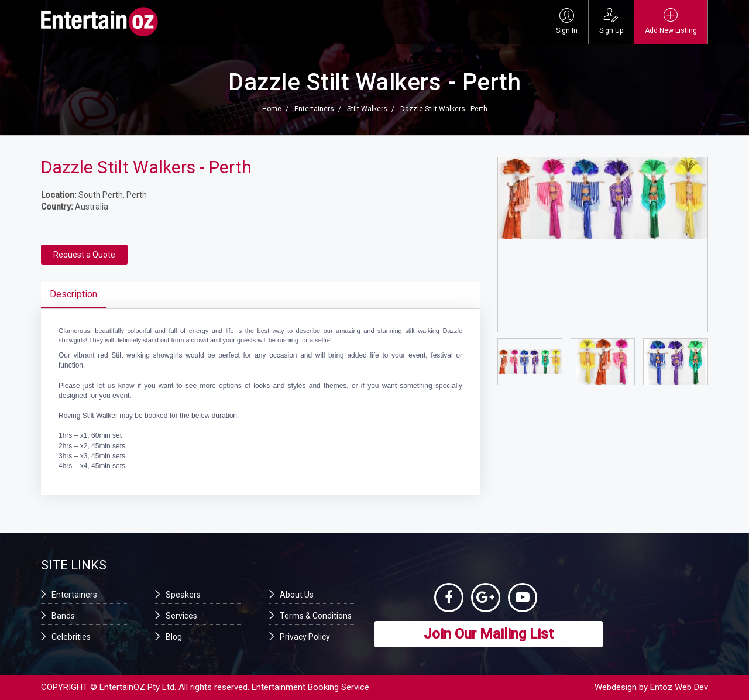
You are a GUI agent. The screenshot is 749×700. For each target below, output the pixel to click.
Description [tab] (73, 294)
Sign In (567, 21)
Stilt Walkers (367, 109)
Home (272, 109)
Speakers (183, 595)
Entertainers (314, 109)
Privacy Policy (305, 637)
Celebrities (71, 637)
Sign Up (611, 21)
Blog (174, 637)
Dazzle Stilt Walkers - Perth (444, 109)
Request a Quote (84, 255)
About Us (297, 595)
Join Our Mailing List (489, 634)
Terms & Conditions (316, 616)
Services (181, 616)
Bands (63, 616)
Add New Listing (671, 21)
